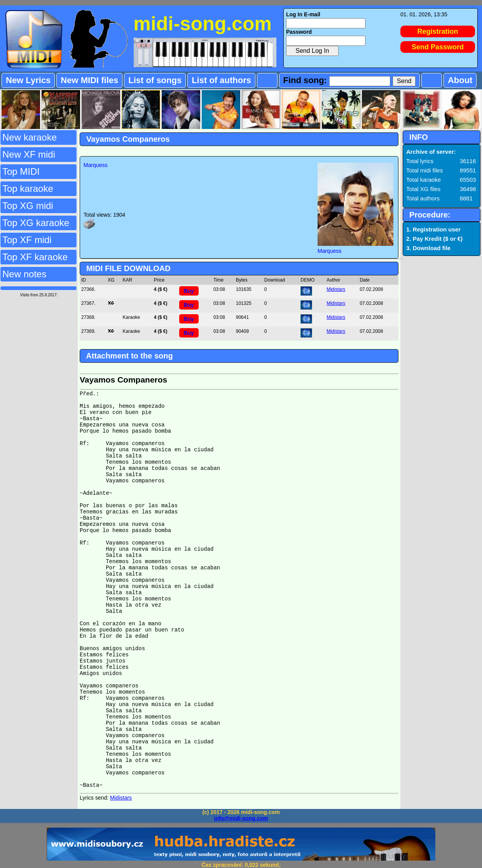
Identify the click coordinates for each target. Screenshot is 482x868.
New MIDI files (89, 80)
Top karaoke (28, 189)
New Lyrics (28, 80)
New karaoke (30, 137)
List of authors (221, 80)
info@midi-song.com (241, 818)
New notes (24, 274)
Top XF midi (27, 240)
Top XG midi (28, 206)
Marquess (95, 165)
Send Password (438, 47)
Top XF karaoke (35, 257)
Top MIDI (21, 171)
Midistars (336, 289)
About (460, 80)
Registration (438, 31)
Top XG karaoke (36, 223)
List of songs (155, 80)
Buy (189, 291)
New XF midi (29, 154)
